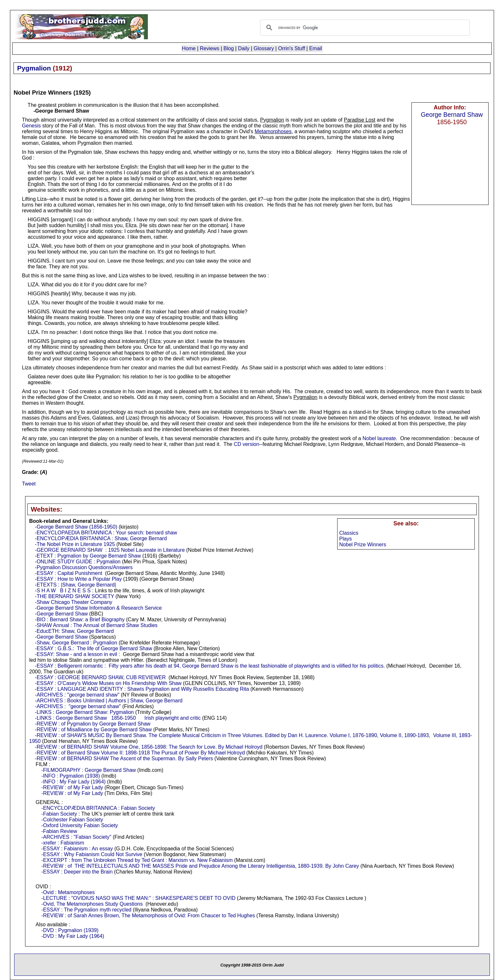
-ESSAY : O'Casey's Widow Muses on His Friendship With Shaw (108, 683)
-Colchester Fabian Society (72, 820)
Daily (244, 48)
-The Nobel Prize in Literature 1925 (75, 544)
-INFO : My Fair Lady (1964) (74, 782)
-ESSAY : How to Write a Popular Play (78, 579)
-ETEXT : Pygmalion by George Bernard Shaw (88, 556)
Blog (229, 48)
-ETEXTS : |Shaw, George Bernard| (76, 585)
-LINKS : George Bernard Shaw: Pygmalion (85, 712)
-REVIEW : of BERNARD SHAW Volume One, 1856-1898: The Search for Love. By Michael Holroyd (149, 747)
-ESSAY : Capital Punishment (69, 573)
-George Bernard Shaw (62, 614)
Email (316, 48)
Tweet (29, 484)
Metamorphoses (273, 131)
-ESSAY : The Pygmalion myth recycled (86, 910)
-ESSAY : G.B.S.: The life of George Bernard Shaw (94, 648)
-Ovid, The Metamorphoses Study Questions (92, 904)
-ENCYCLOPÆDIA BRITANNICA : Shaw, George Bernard (101, 538)
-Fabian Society (59, 814)
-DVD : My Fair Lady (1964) (73, 936)
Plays (345, 539)
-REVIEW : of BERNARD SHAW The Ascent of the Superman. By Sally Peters (124, 758)
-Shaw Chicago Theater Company (74, 602)
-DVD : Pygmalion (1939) (70, 930)
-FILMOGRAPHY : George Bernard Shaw (89, 770)
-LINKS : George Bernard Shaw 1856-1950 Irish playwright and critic (118, 718)
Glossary (264, 48)
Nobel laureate (379, 438)
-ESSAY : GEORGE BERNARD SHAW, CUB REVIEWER (100, 677)
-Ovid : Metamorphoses (68, 892)
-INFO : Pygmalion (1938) (71, 776)
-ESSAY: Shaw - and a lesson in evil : (78, 654)
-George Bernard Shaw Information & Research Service (99, 608)
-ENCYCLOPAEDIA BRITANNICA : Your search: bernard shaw (106, 533)
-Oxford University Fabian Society (80, 825)
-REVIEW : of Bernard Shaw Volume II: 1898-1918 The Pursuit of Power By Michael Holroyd (140, 753)
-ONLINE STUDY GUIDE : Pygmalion (78, 562)
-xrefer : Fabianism (63, 843)
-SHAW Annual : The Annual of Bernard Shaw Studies (96, 625)
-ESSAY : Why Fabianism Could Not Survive (92, 854)
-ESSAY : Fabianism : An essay (77, 849)
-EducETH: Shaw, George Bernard (74, 631)
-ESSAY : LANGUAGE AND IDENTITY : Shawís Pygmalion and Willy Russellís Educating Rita (142, 689)
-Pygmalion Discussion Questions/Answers (84, 567)
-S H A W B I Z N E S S (63, 591)
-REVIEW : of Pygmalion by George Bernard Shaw (93, 724)
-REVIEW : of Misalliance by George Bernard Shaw (94, 730)
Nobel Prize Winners (363, 545)
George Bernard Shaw (452, 115)
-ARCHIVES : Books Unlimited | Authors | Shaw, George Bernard (109, 701)
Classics (349, 533)
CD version (246, 444)
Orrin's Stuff (292, 48)
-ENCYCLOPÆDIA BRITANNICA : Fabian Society (98, 808)
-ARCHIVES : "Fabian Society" (76, 837)
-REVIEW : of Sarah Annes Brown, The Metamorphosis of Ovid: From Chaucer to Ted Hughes (148, 915)
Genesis (31, 126)
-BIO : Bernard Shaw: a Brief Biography (80, 619)
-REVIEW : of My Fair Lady (72, 787)
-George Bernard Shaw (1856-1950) (76, 527)
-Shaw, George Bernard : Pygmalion (76, 643)
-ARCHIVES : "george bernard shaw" (77, 695)
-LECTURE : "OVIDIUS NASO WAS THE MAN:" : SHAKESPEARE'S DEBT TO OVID (139, 898)
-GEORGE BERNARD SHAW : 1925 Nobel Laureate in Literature (110, 550)
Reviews (210, 48)
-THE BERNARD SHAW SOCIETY (75, 596)
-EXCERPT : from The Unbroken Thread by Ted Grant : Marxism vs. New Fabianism (137, 860)
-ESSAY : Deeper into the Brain (77, 872)
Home (189, 48)
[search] (364, 28)
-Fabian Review (59, 831)
